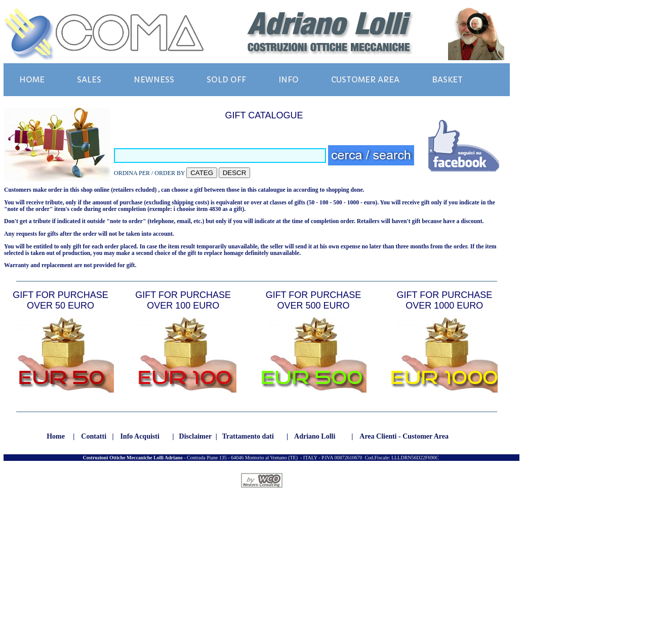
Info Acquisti (139, 436)
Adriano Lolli (315, 436)
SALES (89, 80)
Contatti (94, 436)
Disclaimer (196, 436)
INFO (289, 80)
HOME (32, 80)
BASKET (447, 80)
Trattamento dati (248, 436)
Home (56, 436)
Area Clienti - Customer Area (404, 436)
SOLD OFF (226, 80)
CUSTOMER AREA (365, 80)
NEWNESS (154, 80)
